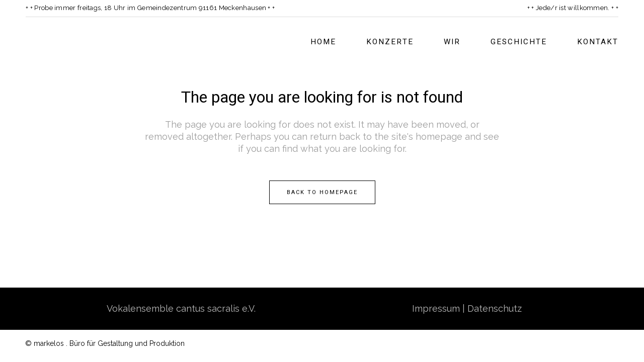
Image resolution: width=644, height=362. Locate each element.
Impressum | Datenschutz (467, 308)
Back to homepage (322, 192)
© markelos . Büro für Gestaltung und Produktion (105, 343)
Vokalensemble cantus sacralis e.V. (181, 308)
